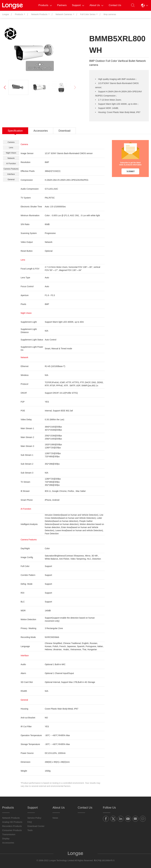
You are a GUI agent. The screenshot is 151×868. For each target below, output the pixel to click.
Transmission (9, 834)
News (55, 818)
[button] (145, 5)
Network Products (11, 818)
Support (78, 5)
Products (45, 5)
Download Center (36, 826)
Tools (30, 830)
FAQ (30, 822)
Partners (62, 5)
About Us (96, 5)
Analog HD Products (12, 822)
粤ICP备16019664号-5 (104, 860)
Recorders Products (12, 826)
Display (6, 838)
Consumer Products (12, 830)
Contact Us (115, 5)
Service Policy (34, 818)
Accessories (8, 843)
